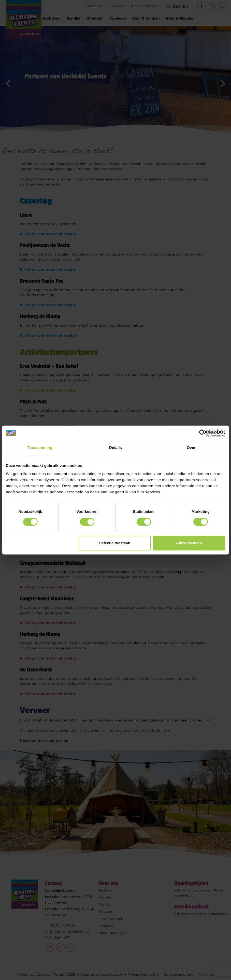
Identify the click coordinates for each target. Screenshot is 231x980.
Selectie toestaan (115, 543)
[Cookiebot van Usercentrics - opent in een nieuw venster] (203, 433)
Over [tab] (191, 448)
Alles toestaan (189, 543)
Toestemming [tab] (40, 448)
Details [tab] (115, 448)
